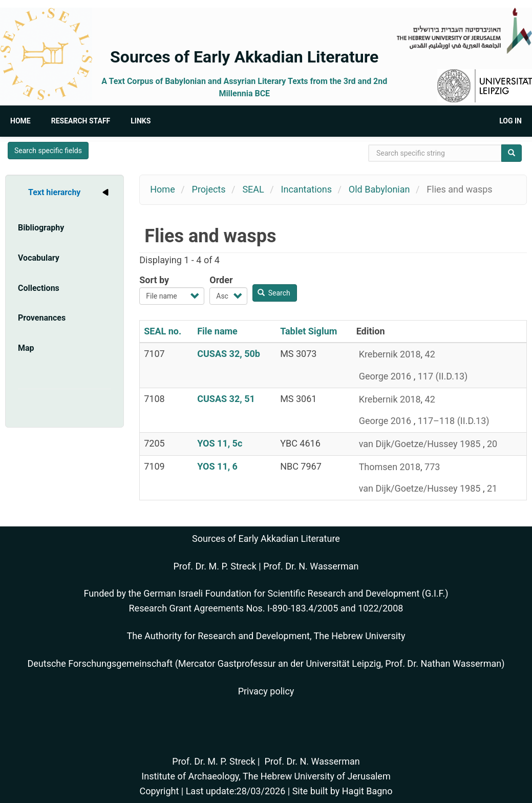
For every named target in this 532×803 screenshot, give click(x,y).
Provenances (42, 318)
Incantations (306, 189)
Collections (39, 288)
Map (26, 348)
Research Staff (81, 121)
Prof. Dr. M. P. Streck (215, 566)
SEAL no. (163, 331)
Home (20, 121)
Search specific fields (48, 151)
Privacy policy (266, 691)
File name (217, 331)
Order (221, 280)
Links (141, 121)
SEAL (253, 189)
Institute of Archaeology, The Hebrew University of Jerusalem (266, 776)
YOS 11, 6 (217, 466)
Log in (510, 121)
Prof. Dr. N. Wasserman (311, 566)
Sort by (154, 280)
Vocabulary (39, 258)
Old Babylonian (379, 189)
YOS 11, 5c (220, 443)
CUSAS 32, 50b (229, 354)
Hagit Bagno (367, 791)
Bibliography (41, 228)
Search (274, 293)
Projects (209, 189)
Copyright (159, 791)
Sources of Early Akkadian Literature (244, 57)
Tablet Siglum (308, 331)
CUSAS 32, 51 (226, 399)
